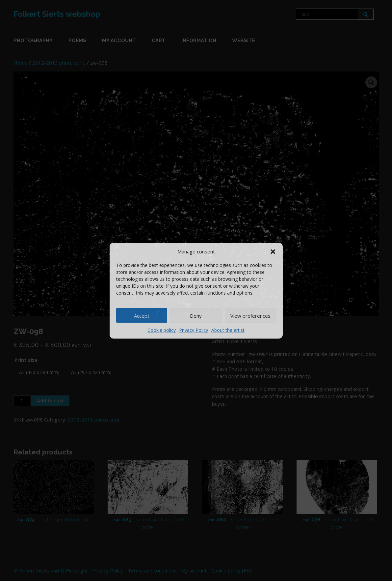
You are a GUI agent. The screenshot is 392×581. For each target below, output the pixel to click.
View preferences (250, 315)
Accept (142, 315)
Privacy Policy (194, 330)
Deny (196, 315)
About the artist (228, 330)
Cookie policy (162, 330)
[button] (273, 251)
